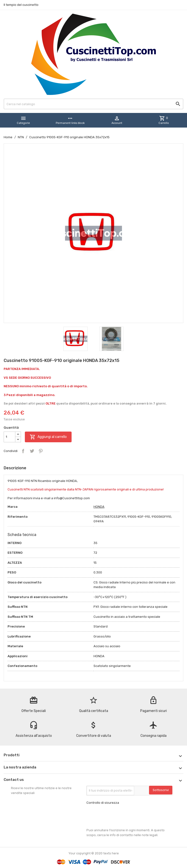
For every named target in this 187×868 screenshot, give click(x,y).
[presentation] (123, 816)
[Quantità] (9, 437)
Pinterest (41, 451)
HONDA (99, 507)
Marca (13, 507)
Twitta (32, 451)
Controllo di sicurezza (103, 803)
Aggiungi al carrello (48, 437)
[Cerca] (93, 104)
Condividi (23, 451)
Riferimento (18, 517)
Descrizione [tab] (15, 468)
